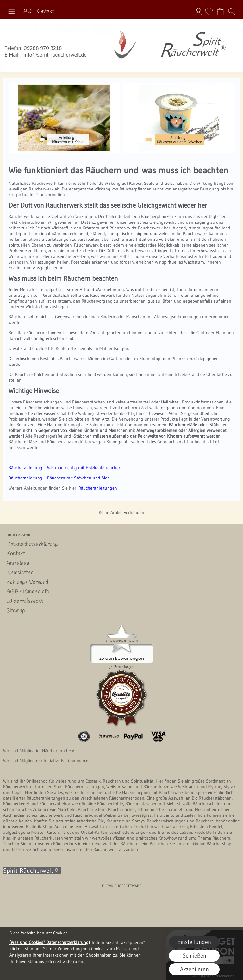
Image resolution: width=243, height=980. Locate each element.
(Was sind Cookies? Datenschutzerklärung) (50, 942)
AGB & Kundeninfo (28, 592)
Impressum (18, 535)
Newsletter (20, 573)
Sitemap (16, 611)
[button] (11, 11)
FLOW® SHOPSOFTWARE (122, 886)
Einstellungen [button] (194, 942)
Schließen (194, 956)
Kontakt (45, 11)
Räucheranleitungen (98, 488)
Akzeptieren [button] (194, 969)
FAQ (26, 11)
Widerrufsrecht (25, 601)
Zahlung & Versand (27, 582)
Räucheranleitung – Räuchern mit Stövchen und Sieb (59, 478)
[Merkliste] (209, 11)
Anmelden (198, 11)
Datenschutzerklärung (32, 544)
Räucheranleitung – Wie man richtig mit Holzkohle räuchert (65, 468)
